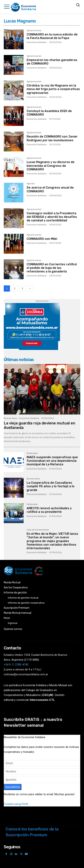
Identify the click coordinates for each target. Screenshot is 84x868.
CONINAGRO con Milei (42, 239)
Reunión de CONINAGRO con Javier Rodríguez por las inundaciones (52, 138)
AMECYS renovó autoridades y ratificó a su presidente (49, 510)
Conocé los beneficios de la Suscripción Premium (32, 832)
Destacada (32, 453)
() (47, 695)
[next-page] (30, 288)
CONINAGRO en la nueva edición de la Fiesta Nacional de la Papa (52, 36)
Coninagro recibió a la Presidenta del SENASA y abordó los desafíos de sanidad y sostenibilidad (52, 217)
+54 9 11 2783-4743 (16, 665)
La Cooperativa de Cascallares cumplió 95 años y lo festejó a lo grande (51, 486)
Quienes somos (13, 629)
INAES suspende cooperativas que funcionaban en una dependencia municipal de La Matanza (52, 461)
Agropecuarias (34, 31)
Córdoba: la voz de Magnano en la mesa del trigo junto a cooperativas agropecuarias (53, 89)
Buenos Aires (10, 418)
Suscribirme (13, 787)
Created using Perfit (16, 804)
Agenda (31, 184)
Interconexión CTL (42, 700)
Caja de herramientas (38, 530)
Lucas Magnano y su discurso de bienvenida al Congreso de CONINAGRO (51, 166)
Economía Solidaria (37, 42)
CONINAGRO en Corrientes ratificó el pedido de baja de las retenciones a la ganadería (52, 268)
